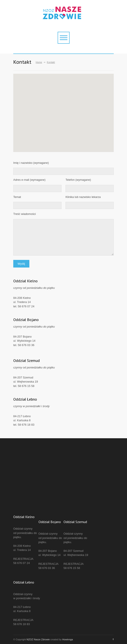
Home (39, 62)
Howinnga (68, 639)
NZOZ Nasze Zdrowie (38, 639)
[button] (87, 119)
